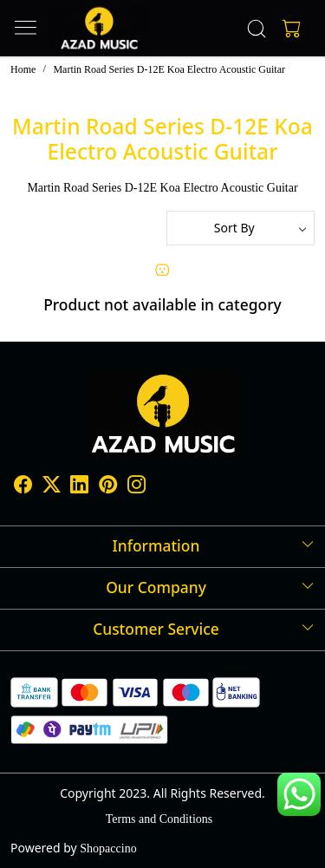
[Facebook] (23, 488)
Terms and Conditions (159, 819)
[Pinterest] (108, 488)
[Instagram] (136, 488)
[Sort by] (241, 228)
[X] (52, 488)
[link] (256, 29)
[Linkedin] (79, 488)
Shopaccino (108, 848)
